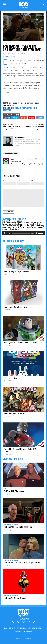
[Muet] (36, 233)
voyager (12, 105)
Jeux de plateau (21, 628)
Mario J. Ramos (10, 57)
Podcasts (7, 110)
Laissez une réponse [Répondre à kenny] (16, 161)
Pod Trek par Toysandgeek (27, 108)
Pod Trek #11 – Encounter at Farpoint (18, 527)
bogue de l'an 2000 (18, 103)
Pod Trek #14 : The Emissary (12, 221)
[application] (24, 233)
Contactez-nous (37, 628)
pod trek (36, 103)
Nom (4, 180)
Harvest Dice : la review (35, 127)
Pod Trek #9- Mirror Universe (15, 598)
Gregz (6, 129)
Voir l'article (8, 494)
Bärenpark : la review (11, 127)
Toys (6, 628)
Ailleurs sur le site (13, 241)
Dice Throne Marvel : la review (15, 307)
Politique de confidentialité (24, 631)
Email (19, 180)
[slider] (21, 233)
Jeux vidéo (12, 628)
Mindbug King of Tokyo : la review (17, 271)
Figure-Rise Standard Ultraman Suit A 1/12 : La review (22, 450)
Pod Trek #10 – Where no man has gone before (22, 562)
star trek (6, 105)
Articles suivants (40, 124)
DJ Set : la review (10, 378)
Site (32, 180)
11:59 (10, 103)
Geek (5, 43)
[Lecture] (5, 233)
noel (25, 103)
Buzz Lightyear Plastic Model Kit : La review (20, 342)
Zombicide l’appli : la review (14, 414)
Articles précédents (8, 124)
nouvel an (30, 103)
